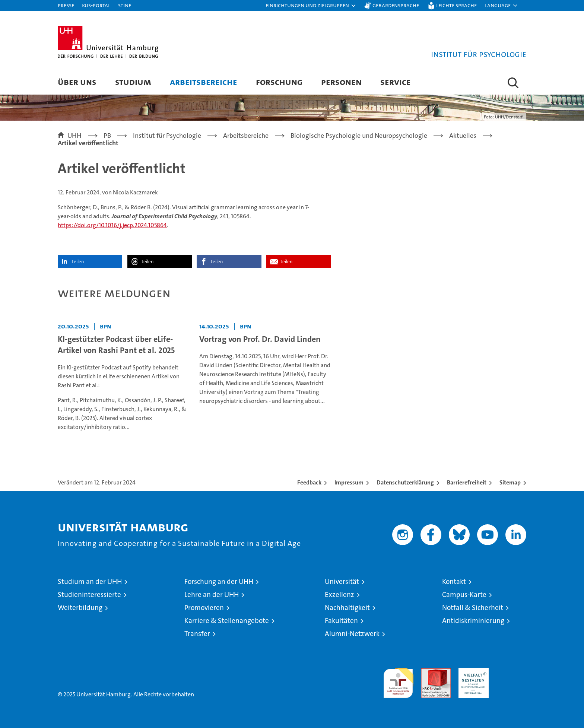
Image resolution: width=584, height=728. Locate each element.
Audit (428, 672)
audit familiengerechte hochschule (398, 680)
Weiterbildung (80, 608)
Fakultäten (341, 621)
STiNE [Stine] (125, 5)
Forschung (279, 82)
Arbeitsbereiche (204, 82)
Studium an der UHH (90, 581)
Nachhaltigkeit (347, 608)
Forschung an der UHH (219, 581)
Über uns (77, 82)
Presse (66, 5)
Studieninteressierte (89, 595)
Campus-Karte (464, 595)
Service (396, 82)
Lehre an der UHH (212, 595)
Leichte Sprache (456, 5)
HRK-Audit (472, 672)
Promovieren (204, 608)
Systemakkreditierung (511, 672)
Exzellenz (339, 595)
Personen (341, 82)
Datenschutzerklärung (405, 482)
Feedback (309, 482)
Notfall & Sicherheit (473, 608)
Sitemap (510, 482)
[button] (311, 6)
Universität (342, 581)
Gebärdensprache (396, 5)
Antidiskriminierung (473, 621)
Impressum (349, 482)
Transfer (197, 634)
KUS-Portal (96, 5)
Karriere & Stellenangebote (227, 621)
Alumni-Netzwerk (352, 634)
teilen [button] (78, 262)
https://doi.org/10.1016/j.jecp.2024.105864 (112, 225)
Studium (133, 82)
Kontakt (454, 581)
